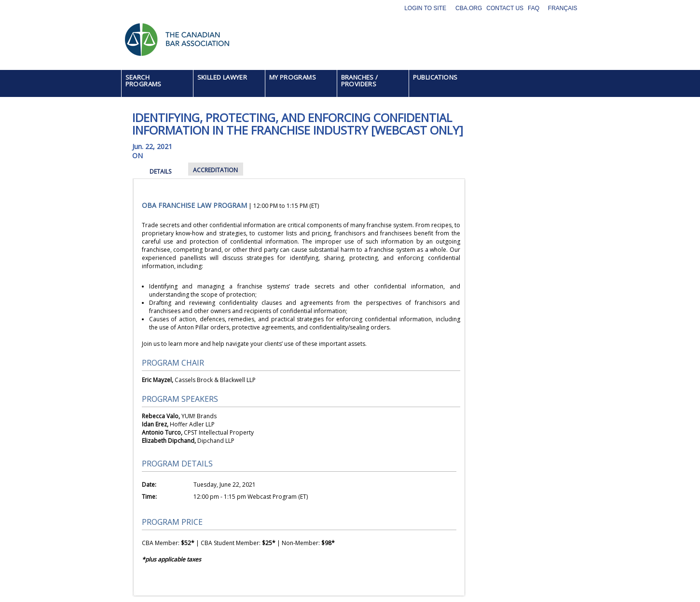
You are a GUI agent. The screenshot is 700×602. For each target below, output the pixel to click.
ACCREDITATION (215, 170)
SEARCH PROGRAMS (144, 81)
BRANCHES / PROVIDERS (360, 81)
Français (563, 8)
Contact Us (505, 8)
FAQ (534, 8)
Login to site (425, 8)
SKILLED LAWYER (222, 77)
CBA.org (469, 8)
